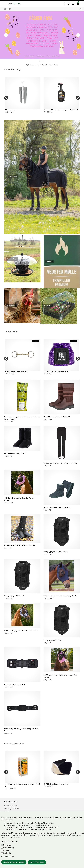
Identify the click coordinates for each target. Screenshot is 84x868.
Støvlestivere (10, 110)
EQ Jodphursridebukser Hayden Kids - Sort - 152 (60, 463)
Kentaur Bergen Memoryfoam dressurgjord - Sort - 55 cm (22, 730)
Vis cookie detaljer (7, 857)
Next (78, 35)
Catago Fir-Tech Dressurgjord (15, 685)
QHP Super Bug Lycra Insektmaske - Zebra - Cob (21, 631)
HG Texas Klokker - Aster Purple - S (56, 372)
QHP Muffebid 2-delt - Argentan (16, 372)
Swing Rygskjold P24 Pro (52, 640)
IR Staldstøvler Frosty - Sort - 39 (16, 454)
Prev (6, 35)
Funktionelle (8, 850)
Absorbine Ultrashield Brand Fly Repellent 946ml (61, 110)
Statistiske (7, 853)
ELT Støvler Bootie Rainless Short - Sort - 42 (20, 546)
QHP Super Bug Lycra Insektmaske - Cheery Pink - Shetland (61, 676)
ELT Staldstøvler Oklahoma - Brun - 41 (57, 417)
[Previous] (6, 98)
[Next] (78, 98)
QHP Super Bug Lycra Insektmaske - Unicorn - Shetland (20, 499)
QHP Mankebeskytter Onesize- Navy (56, 784)
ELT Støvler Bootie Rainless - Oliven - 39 (57, 507)
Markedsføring (9, 848)
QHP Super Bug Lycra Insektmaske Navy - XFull (60, 596)
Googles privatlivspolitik (10, 842)
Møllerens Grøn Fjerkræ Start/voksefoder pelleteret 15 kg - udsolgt (22, 418)
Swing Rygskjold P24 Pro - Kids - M (56, 552)
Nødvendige (8, 845)
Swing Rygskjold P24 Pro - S (14, 596)
